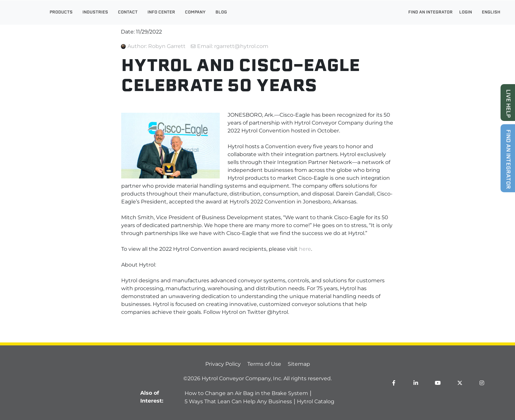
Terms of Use (264, 364)
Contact (128, 12)
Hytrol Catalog (316, 401)
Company (195, 12)
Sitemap (299, 364)
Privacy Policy (223, 364)
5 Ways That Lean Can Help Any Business (238, 401)
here (305, 249)
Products (61, 12)
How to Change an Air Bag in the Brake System (246, 393)
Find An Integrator (430, 12)
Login (467, 12)
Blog (221, 12)
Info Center (161, 12)
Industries (95, 12)
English (493, 12)
